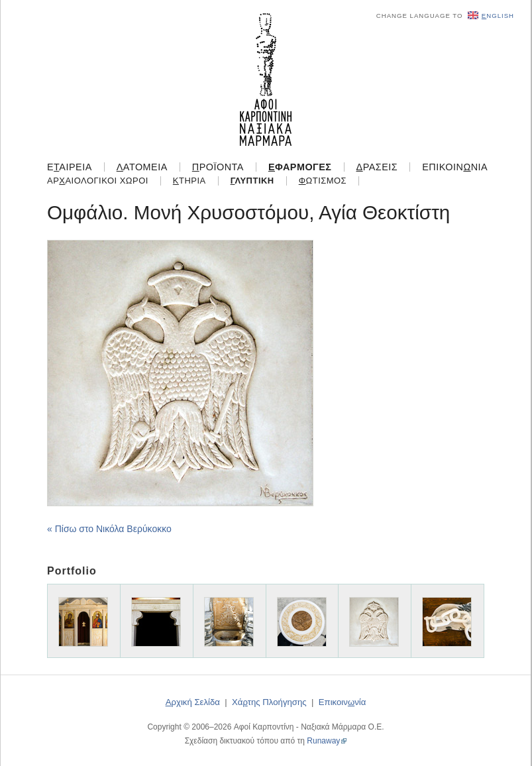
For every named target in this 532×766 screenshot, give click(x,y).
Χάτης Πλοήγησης (269, 702)
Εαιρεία (70, 167)
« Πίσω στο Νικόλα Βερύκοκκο (109, 529)
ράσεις (377, 167)
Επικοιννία (455, 167)
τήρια (189, 181)
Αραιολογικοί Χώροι (98, 181)
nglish (491, 16)
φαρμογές (300, 167)
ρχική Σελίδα (193, 702)
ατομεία (142, 167)
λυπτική (252, 181)
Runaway (323, 741)
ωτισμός (323, 181)
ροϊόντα (218, 167)
